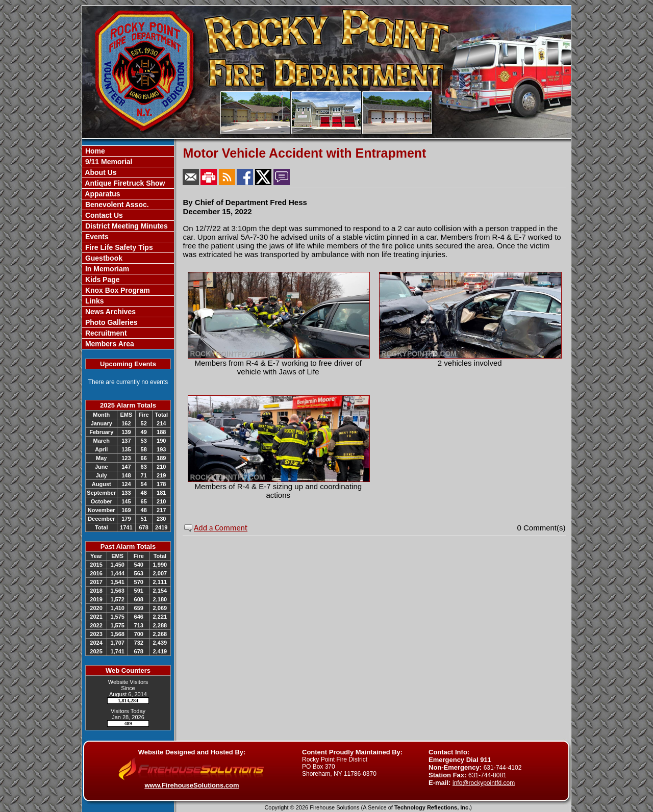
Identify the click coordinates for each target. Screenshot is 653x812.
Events (96, 237)
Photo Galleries (110, 322)
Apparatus (102, 194)
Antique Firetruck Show (124, 183)
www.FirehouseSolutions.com (192, 785)
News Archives (109, 312)
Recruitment (105, 333)
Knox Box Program (117, 290)
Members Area (109, 344)
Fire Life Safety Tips (118, 247)
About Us (100, 172)
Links (93, 301)
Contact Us (103, 215)
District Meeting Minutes (125, 226)
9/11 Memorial (108, 162)
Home (94, 151)
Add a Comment (221, 528)
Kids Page (102, 280)
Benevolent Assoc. (116, 205)
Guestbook (103, 258)
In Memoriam (106, 269)
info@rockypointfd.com (484, 783)
